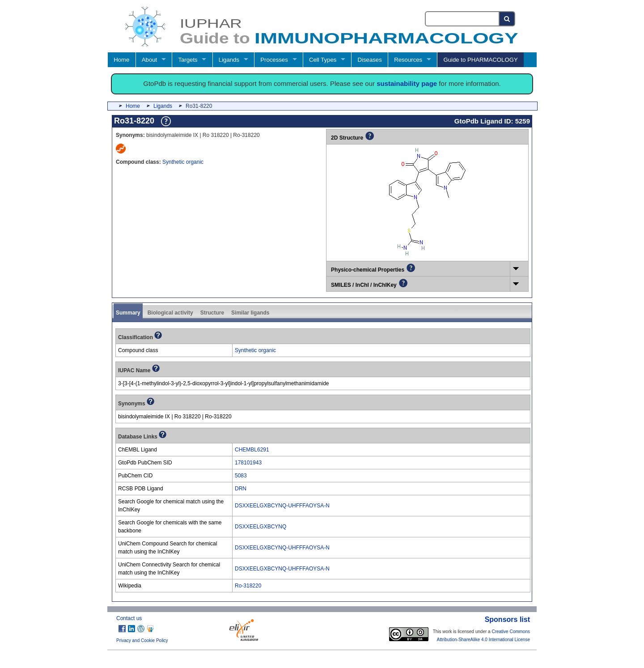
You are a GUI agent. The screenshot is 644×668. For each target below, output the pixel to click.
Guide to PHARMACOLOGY (480, 60)
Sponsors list (507, 619)
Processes (274, 60)
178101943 (248, 463)
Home (121, 60)
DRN (241, 489)
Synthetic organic (183, 162)
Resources (408, 60)
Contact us (129, 618)
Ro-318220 (248, 586)
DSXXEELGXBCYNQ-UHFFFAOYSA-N (282, 506)
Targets (188, 60)
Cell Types (323, 60)
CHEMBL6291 (252, 450)
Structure (212, 313)
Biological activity (170, 313)
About (149, 60)
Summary (128, 313)
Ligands (229, 60)
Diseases (370, 60)
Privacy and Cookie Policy (142, 640)
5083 (241, 476)
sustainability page (407, 83)
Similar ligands (250, 313)
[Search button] (507, 19)
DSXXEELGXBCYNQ (261, 527)
